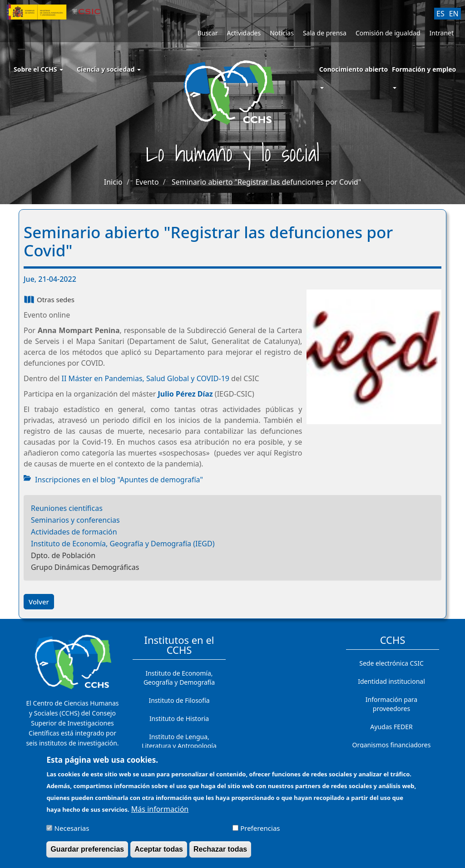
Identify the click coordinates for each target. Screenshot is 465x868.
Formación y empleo (424, 69)
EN (454, 14)
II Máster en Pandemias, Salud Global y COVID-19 (146, 378)
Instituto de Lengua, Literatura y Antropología (179, 741)
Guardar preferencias (87, 854)
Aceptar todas (159, 854)
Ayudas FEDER (391, 727)
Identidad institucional (391, 681)
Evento (147, 182)
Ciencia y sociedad (109, 69)
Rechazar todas (220, 854)
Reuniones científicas (67, 508)
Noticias (282, 33)
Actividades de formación (74, 532)
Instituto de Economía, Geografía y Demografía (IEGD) (123, 544)
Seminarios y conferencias (75, 520)
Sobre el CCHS (38, 69)
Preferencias (260, 833)
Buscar (208, 33)
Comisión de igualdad (388, 33)
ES (440, 14)
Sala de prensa (325, 33)
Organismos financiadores (392, 745)
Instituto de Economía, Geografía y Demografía (179, 678)
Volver (39, 602)
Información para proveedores (391, 704)
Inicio (113, 182)
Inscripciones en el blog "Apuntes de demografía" (119, 480)
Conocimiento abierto (354, 69)
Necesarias (72, 833)
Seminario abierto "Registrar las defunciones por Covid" (266, 182)
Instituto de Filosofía (179, 700)
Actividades (244, 33)
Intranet (442, 33)
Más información (160, 814)
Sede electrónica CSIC (391, 663)
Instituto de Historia (179, 718)
